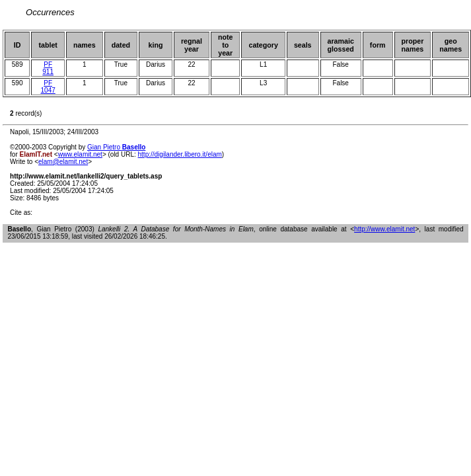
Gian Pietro (116, 147)
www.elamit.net (80, 154)
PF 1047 (48, 87)
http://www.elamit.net (384, 229)
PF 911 (48, 68)
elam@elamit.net (63, 162)
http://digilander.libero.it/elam (180, 154)
